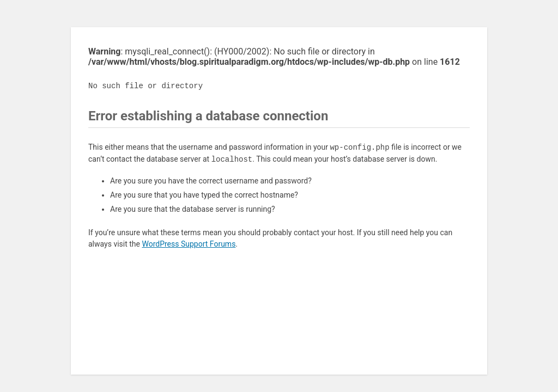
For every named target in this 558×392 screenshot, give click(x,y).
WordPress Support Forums (189, 244)
